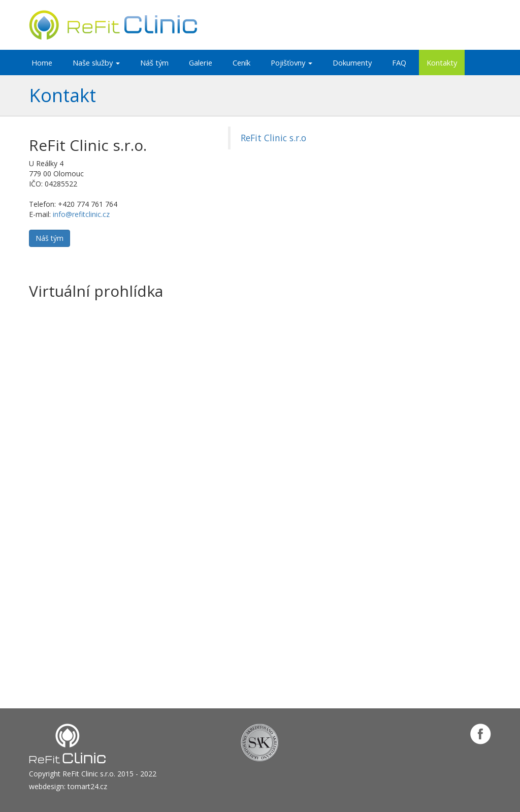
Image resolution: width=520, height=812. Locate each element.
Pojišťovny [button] (291, 63)
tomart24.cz (87, 786)
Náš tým (154, 63)
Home (42, 63)
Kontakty (442, 63)
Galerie (201, 63)
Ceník (241, 63)
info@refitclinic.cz (81, 214)
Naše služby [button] (96, 63)
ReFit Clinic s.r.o (273, 138)
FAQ (399, 63)
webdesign (46, 786)
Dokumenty (352, 63)
